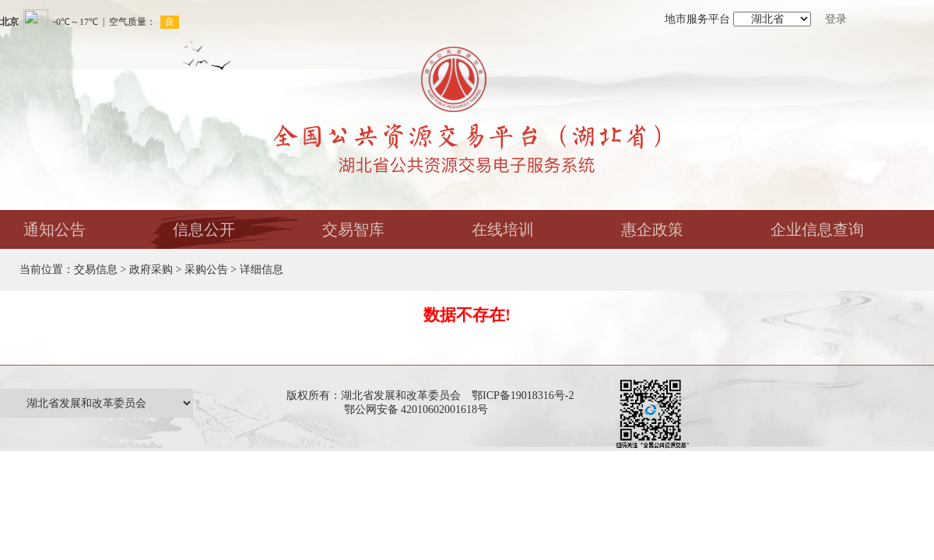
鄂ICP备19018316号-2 (523, 395)
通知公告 (54, 229)
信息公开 (204, 229)
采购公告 (206, 269)
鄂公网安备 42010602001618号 (419, 409)
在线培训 (503, 229)
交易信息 (96, 269)
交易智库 (353, 229)
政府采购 (151, 269)
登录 (836, 19)
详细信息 (262, 269)
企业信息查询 (817, 229)
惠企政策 (652, 229)
